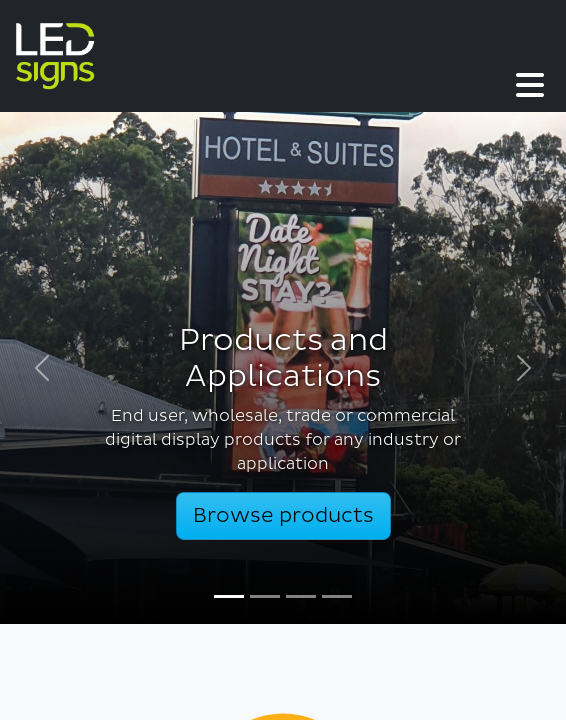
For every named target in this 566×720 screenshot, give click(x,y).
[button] (347, 56)
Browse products (283, 516)
